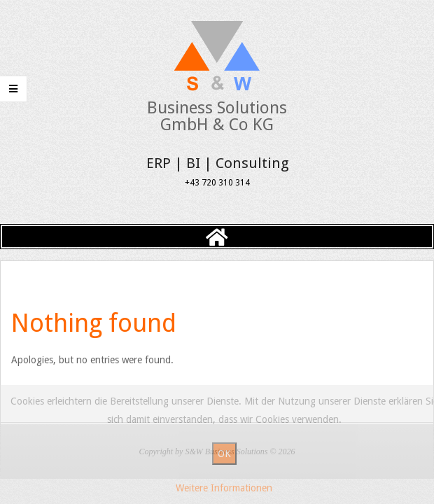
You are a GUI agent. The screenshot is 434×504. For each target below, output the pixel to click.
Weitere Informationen (224, 488)
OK (224, 454)
